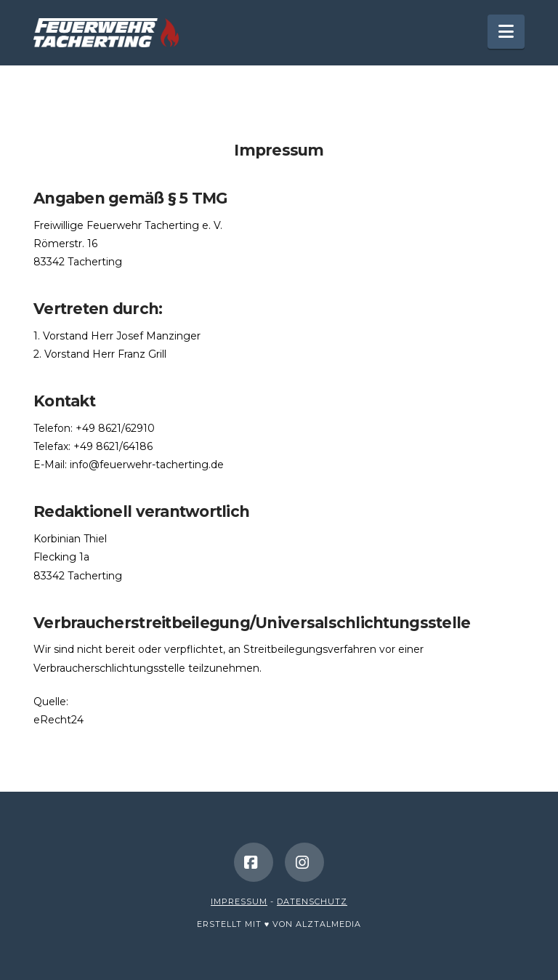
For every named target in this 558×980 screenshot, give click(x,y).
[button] (506, 32)
